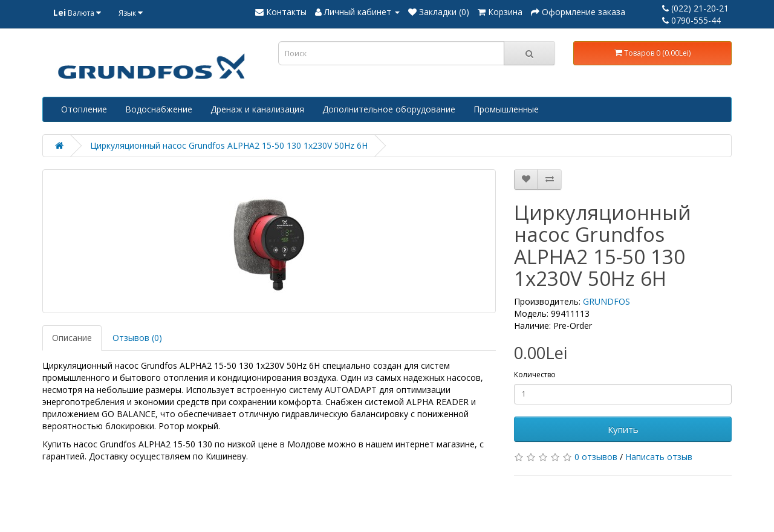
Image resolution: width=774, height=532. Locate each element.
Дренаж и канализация (257, 109)
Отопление (84, 109)
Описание (72, 338)
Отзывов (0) (137, 338)
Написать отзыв (659, 457)
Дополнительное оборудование (389, 109)
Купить (623, 429)
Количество (535, 375)
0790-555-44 (691, 20)
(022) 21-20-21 (695, 8)
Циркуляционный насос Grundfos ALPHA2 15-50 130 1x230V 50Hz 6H (229, 145)
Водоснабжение (159, 109)
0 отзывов (596, 457)
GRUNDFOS (607, 301)
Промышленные (506, 109)
